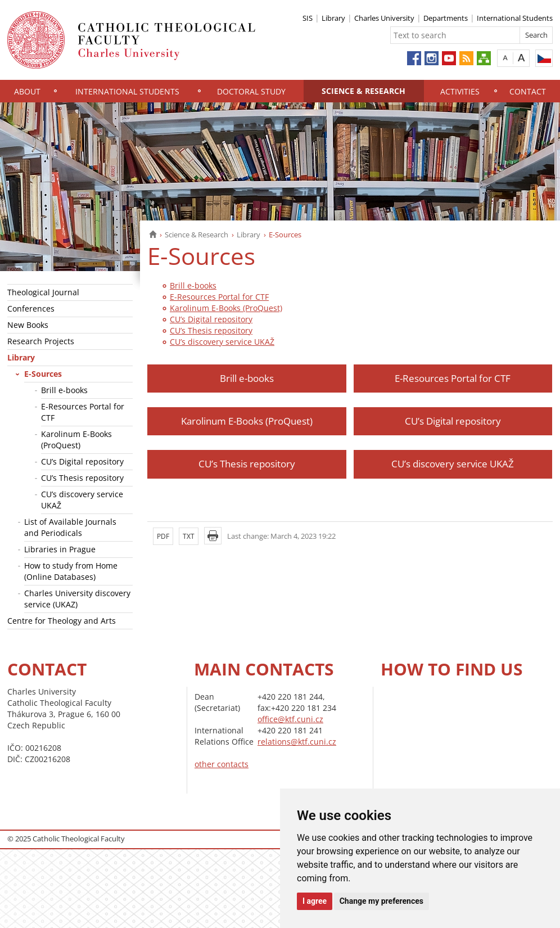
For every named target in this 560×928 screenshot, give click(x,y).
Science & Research (363, 91)
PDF (163, 536)
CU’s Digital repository (82, 461)
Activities (460, 91)
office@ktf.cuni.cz (290, 719)
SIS (308, 18)
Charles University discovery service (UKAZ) (77, 599)
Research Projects (41, 341)
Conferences (31, 308)
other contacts (222, 764)
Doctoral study (251, 91)
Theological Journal (43, 292)
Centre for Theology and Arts (62, 621)
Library (333, 18)
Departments (446, 18)
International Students (515, 18)
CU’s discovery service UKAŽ (82, 500)
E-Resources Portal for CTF (83, 412)
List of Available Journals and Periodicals (70, 527)
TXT (189, 536)
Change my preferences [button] (381, 901)
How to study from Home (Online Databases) (71, 571)
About (27, 91)
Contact (528, 91)
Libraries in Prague (60, 549)
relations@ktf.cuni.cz (297, 742)
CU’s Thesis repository (82, 478)
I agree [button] (315, 901)
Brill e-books (64, 390)
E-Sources (43, 374)
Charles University (384, 18)
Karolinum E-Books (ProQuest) (76, 440)
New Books (28, 325)
